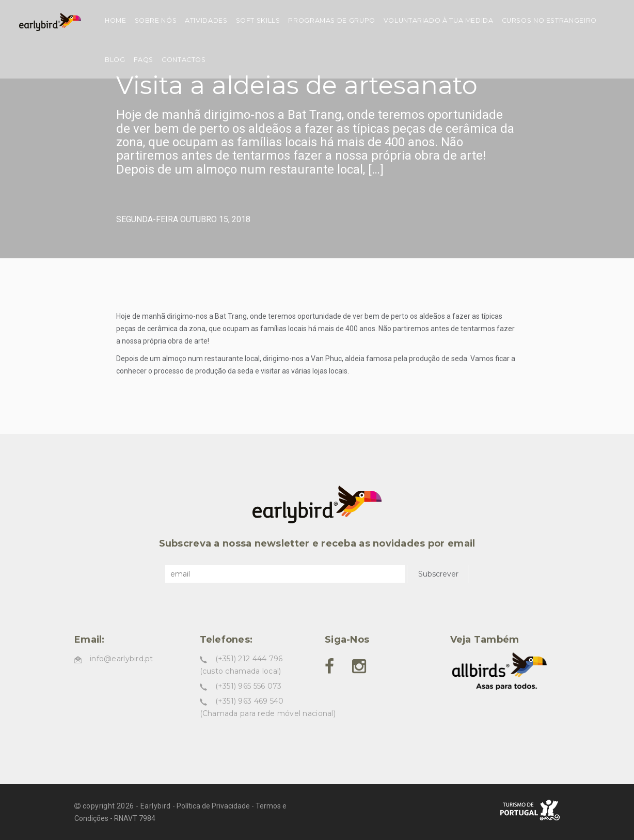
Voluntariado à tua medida (439, 20)
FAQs (144, 60)
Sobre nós (156, 20)
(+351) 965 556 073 (249, 686)
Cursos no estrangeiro (549, 20)
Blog (115, 60)
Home (116, 20)
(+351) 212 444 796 (249, 659)
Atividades (206, 20)
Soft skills (258, 20)
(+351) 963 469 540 (250, 701)
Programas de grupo (331, 20)
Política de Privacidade (213, 806)
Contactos (184, 60)
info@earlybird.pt (122, 659)
